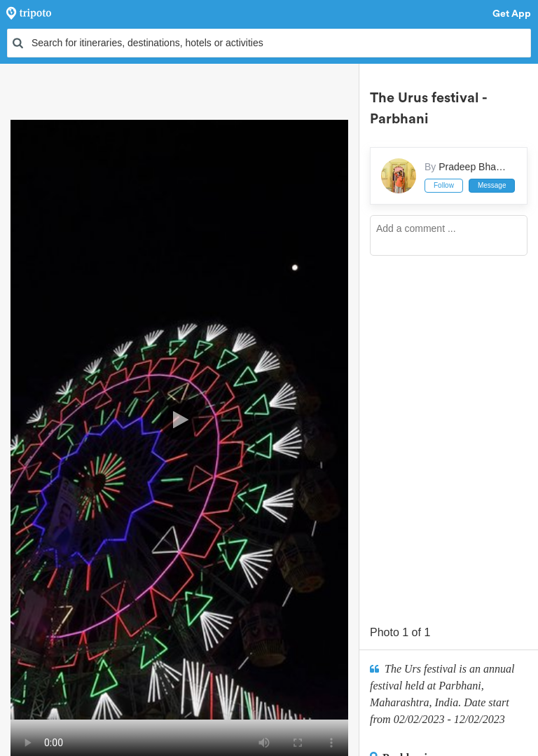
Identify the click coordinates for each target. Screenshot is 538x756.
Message (492, 185)
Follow (444, 185)
